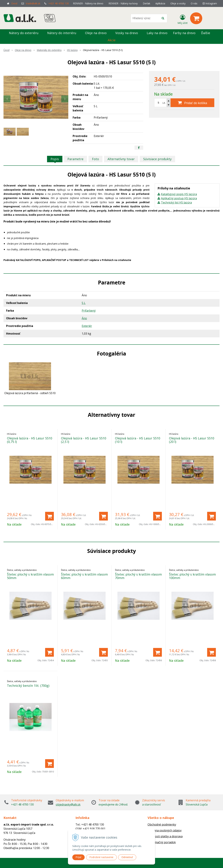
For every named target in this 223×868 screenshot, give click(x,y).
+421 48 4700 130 (59, 3)
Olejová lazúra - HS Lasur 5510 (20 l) (192, 440)
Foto (95, 159)
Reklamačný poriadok (162, 842)
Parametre (75, 159)
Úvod (14, 3)
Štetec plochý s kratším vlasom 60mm (84, 576)
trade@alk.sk (33, 3)
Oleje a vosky (178, 3)
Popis (55, 159)
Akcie (112, 40)
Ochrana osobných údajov (165, 830)
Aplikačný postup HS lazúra (179, 198)
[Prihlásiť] (183, 19)
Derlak (147, 3)
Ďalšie (208, 33)
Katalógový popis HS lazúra (179, 194)
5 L (84, 303)
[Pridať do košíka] (192, 103)
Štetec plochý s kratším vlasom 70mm (138, 576)
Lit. (164, 103)
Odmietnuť (127, 857)
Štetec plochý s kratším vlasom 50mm (30, 576)
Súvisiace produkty (157, 159)
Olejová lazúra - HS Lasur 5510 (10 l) (138, 440)
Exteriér (87, 326)
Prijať (78, 857)
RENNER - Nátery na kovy (123, 3)
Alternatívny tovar (121, 159)
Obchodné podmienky (162, 824)
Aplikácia (160, 3)
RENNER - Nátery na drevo (88, 3)
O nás (194, 3)
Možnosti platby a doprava (165, 836)
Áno (84, 318)
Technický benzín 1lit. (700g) (28, 686)
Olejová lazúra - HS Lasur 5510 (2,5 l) (84, 440)
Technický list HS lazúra (176, 202)
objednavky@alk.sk (68, 804)
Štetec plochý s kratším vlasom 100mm (192, 576)
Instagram (210, 3)
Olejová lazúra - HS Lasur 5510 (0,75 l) (30, 440)
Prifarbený (89, 311)
